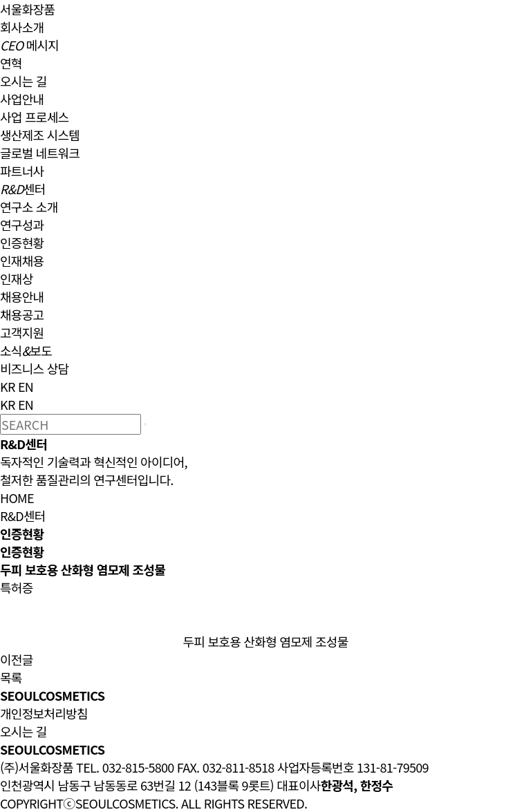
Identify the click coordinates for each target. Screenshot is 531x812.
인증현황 (22, 243)
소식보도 (26, 350)
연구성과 (22, 225)
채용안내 (22, 296)
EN (26, 386)
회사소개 (22, 27)
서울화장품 (27, 9)
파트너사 (22, 171)
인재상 (17, 278)
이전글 (17, 659)
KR (8, 386)
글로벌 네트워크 (40, 153)
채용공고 (22, 314)
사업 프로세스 (34, 117)
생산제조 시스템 (40, 135)
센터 (23, 189)
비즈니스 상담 (34, 368)
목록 (11, 677)
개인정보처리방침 (44, 713)
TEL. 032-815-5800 (125, 767)
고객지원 (22, 332)
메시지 (29, 45)
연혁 (11, 63)
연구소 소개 (29, 207)
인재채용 (22, 261)
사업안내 (22, 99)
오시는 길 (24, 81)
